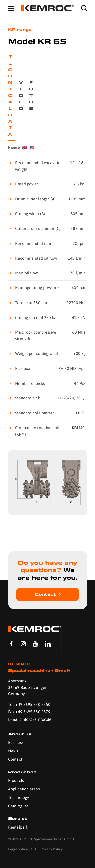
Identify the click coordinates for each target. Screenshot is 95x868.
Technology (19, 797)
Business (16, 742)
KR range (20, 29)
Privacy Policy (52, 849)
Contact (45, 594)
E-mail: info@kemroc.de (30, 719)
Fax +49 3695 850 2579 (29, 712)
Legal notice (18, 849)
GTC (34, 849)
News (13, 751)
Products (16, 780)
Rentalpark (18, 827)
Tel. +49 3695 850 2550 (29, 704)
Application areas (24, 789)
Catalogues (18, 806)
